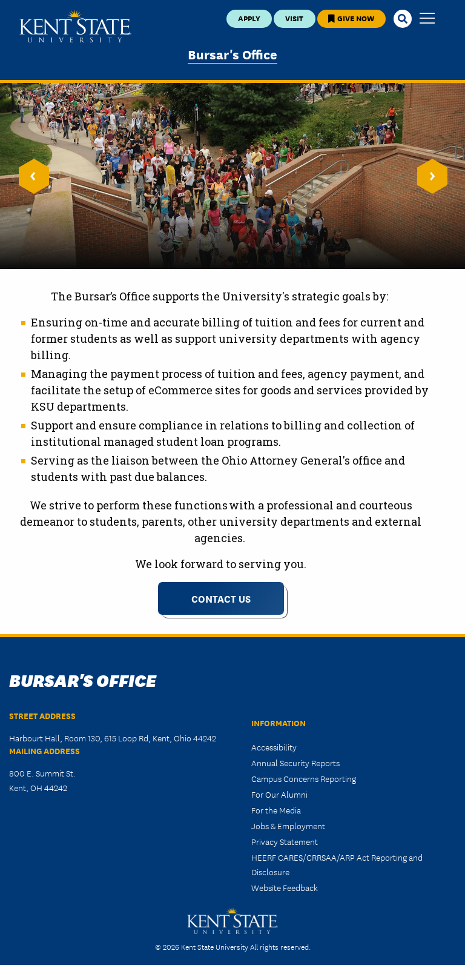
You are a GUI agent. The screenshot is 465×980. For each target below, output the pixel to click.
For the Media (276, 810)
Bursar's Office (232, 54)
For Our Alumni (279, 794)
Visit (294, 18)
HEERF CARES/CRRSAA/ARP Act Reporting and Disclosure (337, 864)
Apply (249, 18)
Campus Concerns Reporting (304, 778)
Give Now (351, 18)
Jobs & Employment (288, 826)
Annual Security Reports (295, 763)
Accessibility (274, 747)
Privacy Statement (285, 841)
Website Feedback (285, 887)
